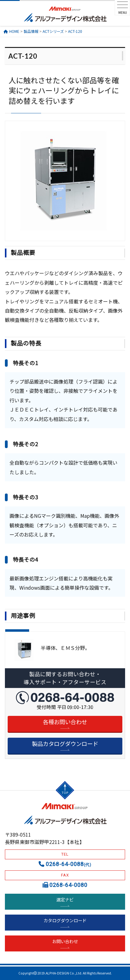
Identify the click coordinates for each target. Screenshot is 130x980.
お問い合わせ (65, 941)
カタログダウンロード (65, 920)
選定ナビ (65, 899)
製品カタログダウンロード (65, 744)
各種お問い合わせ (65, 722)
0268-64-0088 (69, 864)
